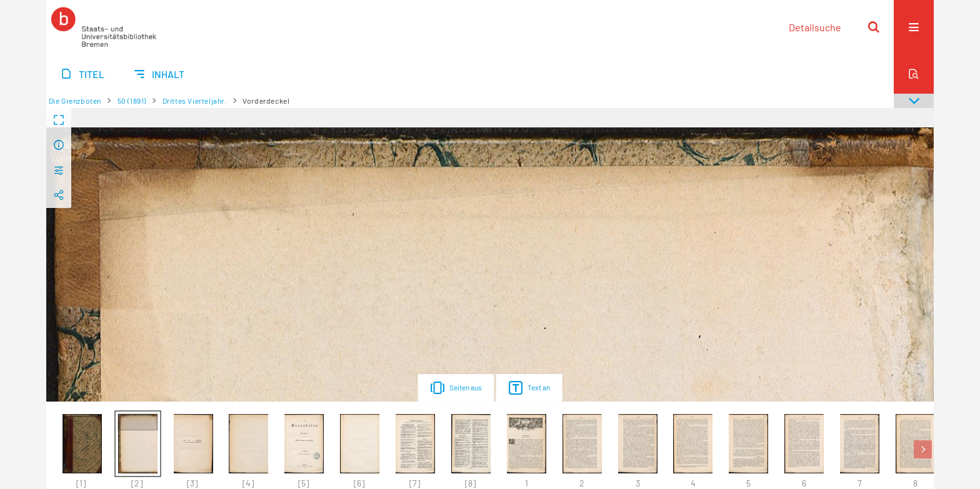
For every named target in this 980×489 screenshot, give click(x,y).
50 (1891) (132, 101)
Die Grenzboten (75, 101)
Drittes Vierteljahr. (195, 101)
